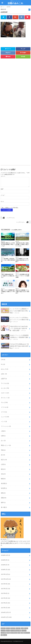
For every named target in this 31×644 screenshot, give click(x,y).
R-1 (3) (3, 364)
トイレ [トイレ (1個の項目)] (26, 628)
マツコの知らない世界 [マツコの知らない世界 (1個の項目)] (16, 630)
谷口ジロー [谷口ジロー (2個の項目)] (27, 633)
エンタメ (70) (5, 388)
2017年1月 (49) (5, 608)
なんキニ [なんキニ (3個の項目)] (3, 628)
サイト (2, 201)
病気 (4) (3, 493)
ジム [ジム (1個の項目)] (22, 628)
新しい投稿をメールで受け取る (10, 208)
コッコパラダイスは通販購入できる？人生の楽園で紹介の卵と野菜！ (15, 311)
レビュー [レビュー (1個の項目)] (24, 630)
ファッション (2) (6, 426)
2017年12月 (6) (5, 574)
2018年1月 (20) (5, 569)
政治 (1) (3, 469)
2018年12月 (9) (5, 555)
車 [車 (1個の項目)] (2, 635)
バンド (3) (4, 421)
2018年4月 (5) (5, 560)
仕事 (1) (3, 436)
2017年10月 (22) (6, 579)
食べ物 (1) (4, 507)
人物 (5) (3, 431)
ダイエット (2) (5, 398)
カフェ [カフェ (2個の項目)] (8, 628)
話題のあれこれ (15, 3)
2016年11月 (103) (6, 617)
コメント (3, 176)
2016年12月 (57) (6, 612)
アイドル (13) (5, 383)
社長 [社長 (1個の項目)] (19, 633)
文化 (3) (3, 474)
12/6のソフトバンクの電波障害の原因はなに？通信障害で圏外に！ (15, 337)
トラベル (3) (5, 407)
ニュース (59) (5, 417)
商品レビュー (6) (6, 445)
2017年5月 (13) (5, 589)
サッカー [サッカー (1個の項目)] (18, 628)
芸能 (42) (4, 498)
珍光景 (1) (4, 488)
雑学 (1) (3, 502)
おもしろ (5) (5, 369)
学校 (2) (3, 450)
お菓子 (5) (4, 379)
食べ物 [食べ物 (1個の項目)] (5, 635)
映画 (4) (3, 479)
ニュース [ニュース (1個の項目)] (3, 630)
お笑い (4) (4, 374)
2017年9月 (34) (5, 584)
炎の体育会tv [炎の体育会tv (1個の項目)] (14, 633)
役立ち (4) (4, 460)
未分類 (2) (4, 483)
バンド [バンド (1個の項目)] (8, 630)
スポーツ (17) (5, 393)
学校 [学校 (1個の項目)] (8, 633)
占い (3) (3, 440)
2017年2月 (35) (5, 603)
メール (3, 195)
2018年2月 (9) (5, 565)
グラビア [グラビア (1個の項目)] (13, 628)
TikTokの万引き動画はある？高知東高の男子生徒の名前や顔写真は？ (15, 346)
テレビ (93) (4, 402)
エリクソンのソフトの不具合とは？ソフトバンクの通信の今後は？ (15, 320)
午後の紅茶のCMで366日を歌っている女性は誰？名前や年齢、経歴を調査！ (14, 328)
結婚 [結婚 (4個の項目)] (22, 633)
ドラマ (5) (4, 412)
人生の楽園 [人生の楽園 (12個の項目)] (4, 633)
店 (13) (3, 455)
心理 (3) (3, 464)
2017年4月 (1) (5, 593)
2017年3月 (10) (5, 598)
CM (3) (3, 359)
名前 (2, 189)
